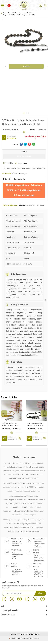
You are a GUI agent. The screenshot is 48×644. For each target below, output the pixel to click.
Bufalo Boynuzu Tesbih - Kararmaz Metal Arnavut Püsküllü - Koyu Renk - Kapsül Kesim (35, 424)
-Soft (12, 639)
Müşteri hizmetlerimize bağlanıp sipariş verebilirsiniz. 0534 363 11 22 (38, 573)
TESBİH (15, 13)
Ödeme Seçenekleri (27, 205)
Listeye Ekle (8, 163)
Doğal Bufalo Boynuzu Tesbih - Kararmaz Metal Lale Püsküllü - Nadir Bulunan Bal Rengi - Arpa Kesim (10, 424)
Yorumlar (41, 205)
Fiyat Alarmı (21, 163)
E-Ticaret (17, 639)
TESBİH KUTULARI (16, 190)
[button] (24, 113)
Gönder (41, 593)
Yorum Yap (42, 130)
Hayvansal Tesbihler (26, 13)
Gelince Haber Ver (24, 156)
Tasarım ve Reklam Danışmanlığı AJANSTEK (24, 634)
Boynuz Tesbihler (9, 15)
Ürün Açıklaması (10, 205)
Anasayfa (5, 13)
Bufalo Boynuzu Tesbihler (26, 15)
